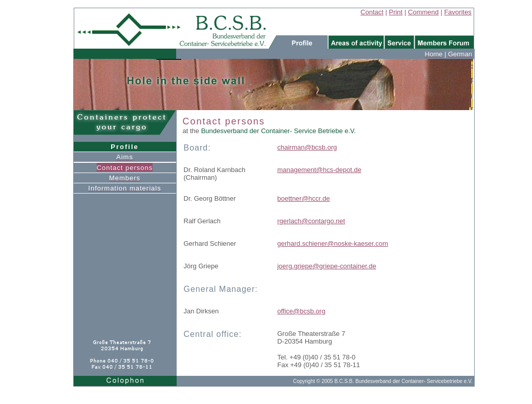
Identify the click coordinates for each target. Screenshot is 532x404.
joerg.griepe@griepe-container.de (326, 266)
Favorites (457, 12)
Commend (423, 12)
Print (396, 12)
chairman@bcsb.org (307, 147)
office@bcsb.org (301, 311)
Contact (372, 12)
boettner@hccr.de (303, 198)
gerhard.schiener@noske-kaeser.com (332, 243)
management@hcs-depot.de (319, 170)
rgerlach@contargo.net (311, 221)
